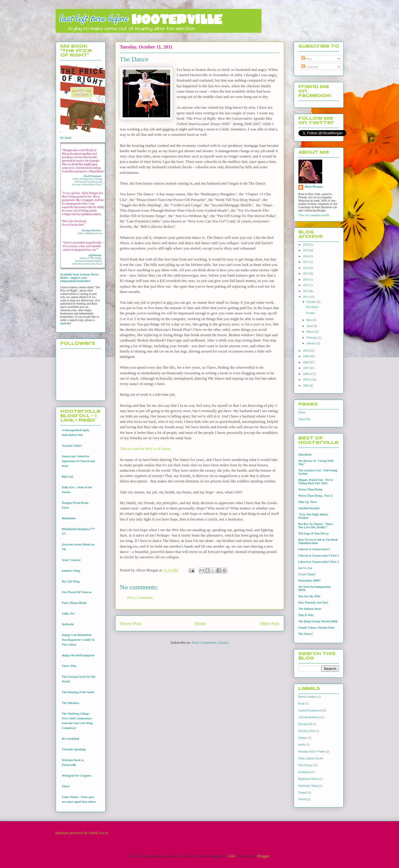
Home (200, 623)
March (311, 332)
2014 (306, 279)
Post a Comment (140, 597)
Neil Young (305, 765)
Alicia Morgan (314, 187)
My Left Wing (71, 581)
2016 (306, 268)
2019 (306, 250)
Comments (310, 67)
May (310, 320)
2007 (306, 368)
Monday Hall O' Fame (312, 751)
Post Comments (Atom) (210, 642)
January (312, 343)
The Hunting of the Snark (78, 692)
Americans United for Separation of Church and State (78, 461)
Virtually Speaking (74, 749)
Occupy (310, 313)
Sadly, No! (68, 614)
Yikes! (66, 786)
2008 (306, 362)
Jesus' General (71, 560)
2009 (306, 356)
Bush (302, 703)
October (312, 302)
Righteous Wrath (308, 779)
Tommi (303, 793)
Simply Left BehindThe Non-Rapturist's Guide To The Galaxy (78, 640)
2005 (306, 380)
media (302, 745)
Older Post (269, 623)
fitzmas (303, 738)
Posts (307, 59)
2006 (306, 374)
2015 (306, 274)
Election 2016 (307, 731)
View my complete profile (314, 215)
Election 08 (305, 724)
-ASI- (231, 856)
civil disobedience (309, 717)
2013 (306, 285)
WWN (302, 799)
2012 (306, 291)
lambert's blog (71, 571)
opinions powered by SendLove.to (82, 833)
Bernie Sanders (308, 697)
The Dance (312, 307)
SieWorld (68, 624)
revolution (305, 772)
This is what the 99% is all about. (146, 449)
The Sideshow (71, 703)
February (312, 338)
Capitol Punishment (310, 710)
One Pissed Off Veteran (77, 592)
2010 (306, 351)
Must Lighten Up (309, 758)
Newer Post (131, 623)
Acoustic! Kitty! (72, 446)
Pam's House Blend (74, 603)
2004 (306, 385)
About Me (305, 419)
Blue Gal (68, 477)
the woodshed (71, 739)
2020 (306, 245)
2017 (306, 262)
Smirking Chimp (308, 786)
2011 (306, 297)
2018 (306, 256)
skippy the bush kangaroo (78, 655)
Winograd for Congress (77, 776)
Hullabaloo (69, 518)
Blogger (263, 856)
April (310, 326)
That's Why (69, 666)
